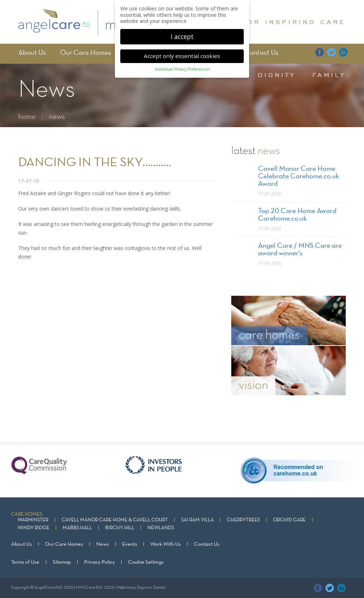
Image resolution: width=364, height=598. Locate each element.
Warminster (33, 520)
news (57, 117)
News (103, 544)
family (329, 75)
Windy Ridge (33, 528)
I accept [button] (182, 33)
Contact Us (261, 53)
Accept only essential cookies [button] (182, 53)
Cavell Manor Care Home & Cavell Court (115, 520)
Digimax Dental (151, 588)
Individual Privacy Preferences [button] (182, 66)
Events (130, 544)
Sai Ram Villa (197, 520)
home (27, 117)
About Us (32, 53)
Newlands (161, 528)
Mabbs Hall (77, 528)
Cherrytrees (243, 520)
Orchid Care (289, 520)
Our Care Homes (86, 53)
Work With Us (166, 544)
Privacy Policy (100, 562)
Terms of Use (25, 562)
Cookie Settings (146, 562)
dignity (277, 75)
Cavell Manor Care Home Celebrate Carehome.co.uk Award (299, 177)
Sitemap (62, 562)
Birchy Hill (120, 528)
